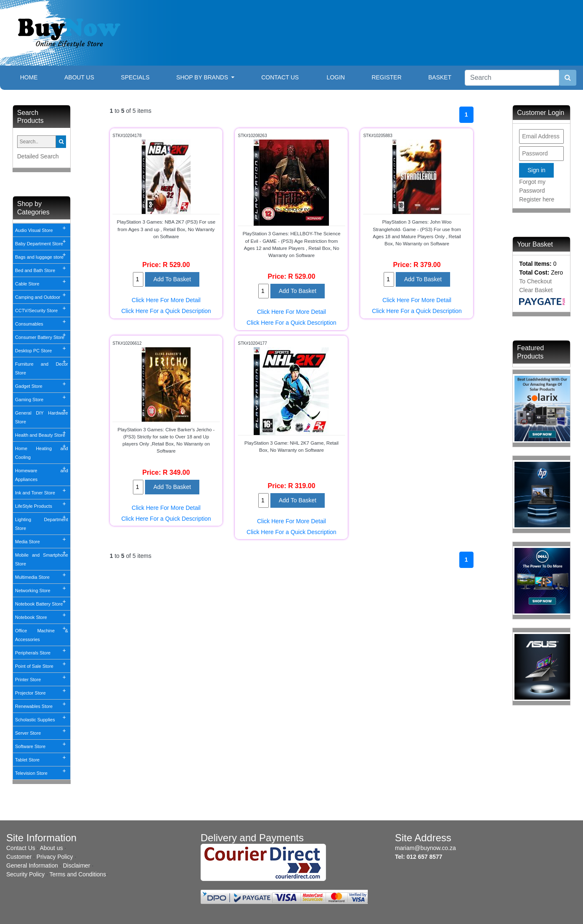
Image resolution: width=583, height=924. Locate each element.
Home (36, 77)
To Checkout (535, 281)
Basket (440, 77)
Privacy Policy (55, 857)
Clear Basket (536, 290)
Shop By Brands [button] (203, 77)
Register (387, 77)
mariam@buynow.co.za (425, 848)
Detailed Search (38, 156)
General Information (32, 865)
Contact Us (280, 77)
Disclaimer (76, 865)
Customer (19, 857)
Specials (135, 77)
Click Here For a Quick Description (166, 311)
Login (336, 77)
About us (51, 848)
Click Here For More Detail (166, 300)
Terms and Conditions (78, 874)
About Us (79, 77)
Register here (537, 199)
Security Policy (25, 874)
